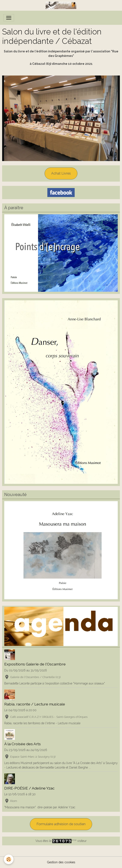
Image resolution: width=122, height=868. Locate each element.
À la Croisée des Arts (23, 744)
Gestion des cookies (61, 862)
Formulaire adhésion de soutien (61, 824)
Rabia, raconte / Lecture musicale (35, 704)
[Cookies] (9, 859)
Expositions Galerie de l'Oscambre (35, 664)
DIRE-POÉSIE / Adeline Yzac (29, 788)
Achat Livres (61, 173)
